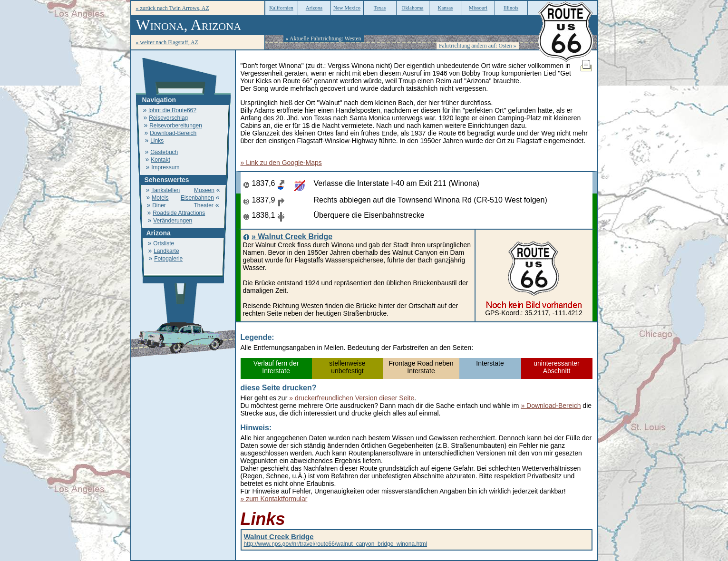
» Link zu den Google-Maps (281, 163)
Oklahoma (413, 8)
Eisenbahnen (197, 198)
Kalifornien (281, 8)
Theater (203, 205)
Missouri (478, 8)
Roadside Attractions (179, 213)
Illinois (511, 8)
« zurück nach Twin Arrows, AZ (173, 8)
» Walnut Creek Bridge (292, 237)
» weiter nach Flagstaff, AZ (167, 42)
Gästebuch (164, 152)
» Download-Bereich (551, 406)
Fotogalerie (168, 259)
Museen (204, 190)
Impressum (165, 167)
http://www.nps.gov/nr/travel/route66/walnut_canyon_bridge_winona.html (336, 541)
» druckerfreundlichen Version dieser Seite (352, 398)
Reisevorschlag (168, 118)
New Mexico (347, 8)
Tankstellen (165, 190)
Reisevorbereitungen (176, 126)
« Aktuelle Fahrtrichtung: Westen (324, 39)
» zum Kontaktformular (274, 499)
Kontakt (160, 160)
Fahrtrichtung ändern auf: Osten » (478, 46)
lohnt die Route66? (172, 110)
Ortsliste (164, 243)
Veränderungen (173, 221)
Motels (160, 198)
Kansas (446, 8)
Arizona (314, 8)
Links (157, 141)
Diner (159, 205)
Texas (380, 8)
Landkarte (166, 251)
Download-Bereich (173, 133)
